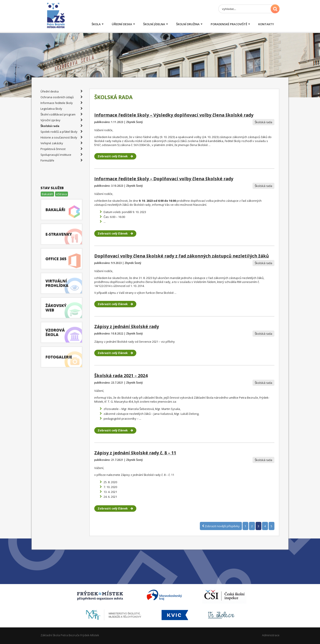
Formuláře (62, 160)
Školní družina (188, 24)
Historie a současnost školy (62, 137)
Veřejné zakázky (62, 143)
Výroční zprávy (62, 120)
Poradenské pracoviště (229, 24)
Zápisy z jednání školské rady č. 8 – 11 (135, 453)
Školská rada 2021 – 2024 (121, 376)
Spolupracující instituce (62, 155)
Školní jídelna (154, 24)
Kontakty (266, 24)
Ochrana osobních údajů (62, 97)
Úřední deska (122, 24)
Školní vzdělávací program (62, 114)
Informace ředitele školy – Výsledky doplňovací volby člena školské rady (174, 115)
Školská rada (62, 126)
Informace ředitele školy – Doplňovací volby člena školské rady (164, 179)
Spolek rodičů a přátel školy (62, 132)
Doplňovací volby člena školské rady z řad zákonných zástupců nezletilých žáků (182, 256)
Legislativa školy (62, 109)
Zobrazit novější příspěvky (221, 526)
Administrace (271, 635)
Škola (96, 24)
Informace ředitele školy (62, 103)
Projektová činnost (62, 149)
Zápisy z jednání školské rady (127, 326)
